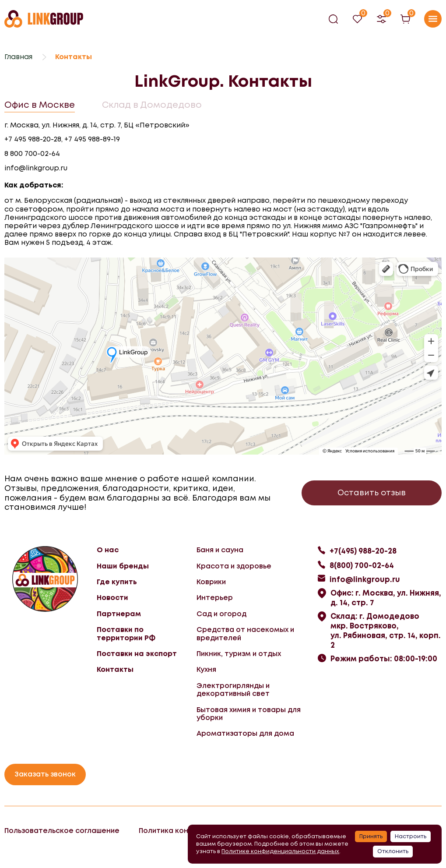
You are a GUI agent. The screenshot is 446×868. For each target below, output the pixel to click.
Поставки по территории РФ (126, 633)
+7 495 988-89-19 (92, 139)
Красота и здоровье (234, 566)
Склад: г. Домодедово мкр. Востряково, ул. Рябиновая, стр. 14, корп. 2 (386, 631)
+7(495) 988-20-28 (363, 551)
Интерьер (215, 598)
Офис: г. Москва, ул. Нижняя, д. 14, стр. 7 (386, 598)
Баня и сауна (220, 550)
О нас (108, 550)
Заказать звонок (45, 774)
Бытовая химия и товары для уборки (249, 714)
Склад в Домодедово (152, 105)
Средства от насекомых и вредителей (245, 633)
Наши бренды (123, 566)
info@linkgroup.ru (36, 168)
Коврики (211, 582)
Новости (112, 598)
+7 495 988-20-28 (33, 139)
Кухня (206, 669)
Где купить (117, 582)
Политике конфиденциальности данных (280, 851)
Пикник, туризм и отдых (239, 654)
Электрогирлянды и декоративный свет (233, 690)
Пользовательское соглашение (62, 831)
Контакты (115, 669)
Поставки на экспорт (137, 654)
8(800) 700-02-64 (362, 565)
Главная (18, 57)
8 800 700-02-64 (32, 154)
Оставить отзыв (372, 492)
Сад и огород (221, 614)
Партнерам (119, 614)
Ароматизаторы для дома (245, 733)
